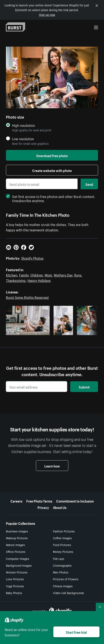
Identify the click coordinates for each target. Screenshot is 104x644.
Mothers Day (63, 275)
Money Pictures (63, 551)
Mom (48, 275)
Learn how (52, 466)
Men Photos (61, 572)
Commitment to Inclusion (75, 501)
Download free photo (52, 155)
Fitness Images (63, 586)
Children (37, 275)
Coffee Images (62, 538)
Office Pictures (16, 551)
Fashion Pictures (64, 531)
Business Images (17, 531)
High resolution (23, 125)
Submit (84, 387)
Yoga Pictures (15, 586)
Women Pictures (17, 572)
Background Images (19, 565)
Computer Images (18, 558)
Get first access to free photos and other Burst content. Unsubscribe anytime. (51, 198)
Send (89, 184)
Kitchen (12, 275)
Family (24, 275)
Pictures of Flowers (66, 579)
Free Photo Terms (39, 501)
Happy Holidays (39, 280)
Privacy (43, 507)
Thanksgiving (16, 280)
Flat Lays (59, 558)
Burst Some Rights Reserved (27, 297)
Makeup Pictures (17, 538)
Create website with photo (52, 170)
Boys (78, 275)
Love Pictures (15, 579)
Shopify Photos (32, 258)
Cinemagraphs (62, 565)
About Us (60, 507)
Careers (16, 501)
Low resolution (23, 139)
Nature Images (15, 545)
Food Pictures (62, 545)
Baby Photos (14, 593)
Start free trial (76, 632)
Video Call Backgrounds (68, 593)
